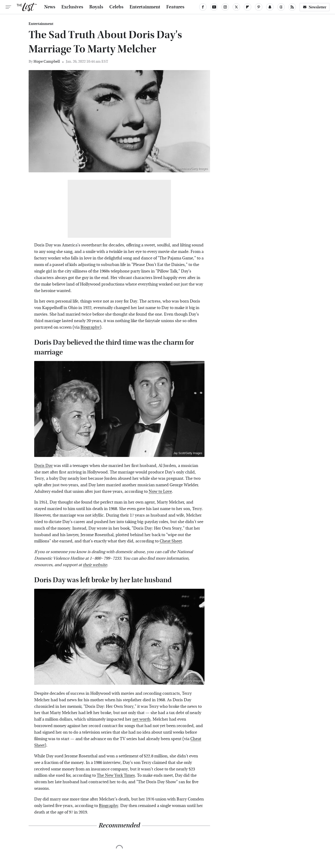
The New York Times (116, 775)
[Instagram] (225, 7)
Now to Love (160, 492)
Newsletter (315, 7)
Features (175, 7)
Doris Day (44, 466)
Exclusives (72, 7)
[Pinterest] (259, 7)
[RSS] (292, 7)
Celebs (116, 7)
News (50, 7)
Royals (96, 7)
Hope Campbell (47, 61)
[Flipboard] (248, 7)
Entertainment (145, 7)
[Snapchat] (270, 7)
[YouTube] (214, 7)
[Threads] (281, 7)
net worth (141, 719)
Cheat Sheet (171, 541)
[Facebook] (203, 7)
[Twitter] (236, 7)
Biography (90, 327)
